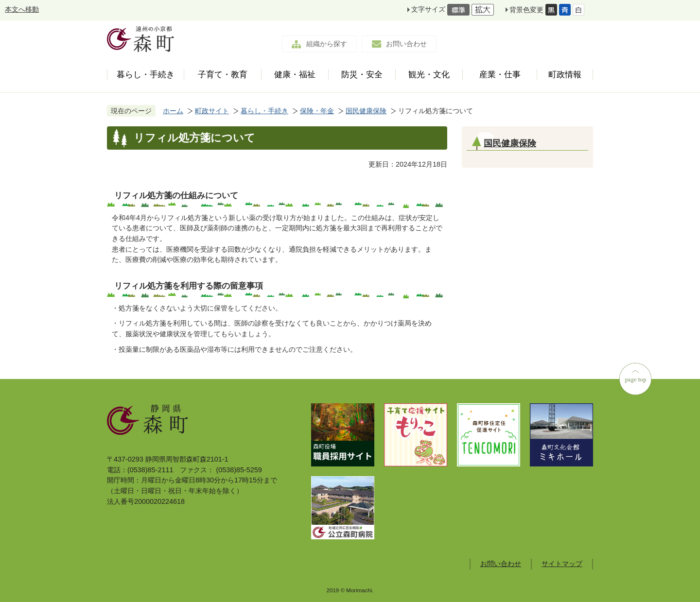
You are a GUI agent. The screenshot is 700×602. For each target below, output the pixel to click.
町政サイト (212, 111)
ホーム (173, 111)
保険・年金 (317, 111)
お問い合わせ (406, 44)
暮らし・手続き (264, 111)
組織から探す (327, 44)
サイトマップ (562, 564)
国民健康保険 (366, 111)
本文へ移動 (22, 9)
